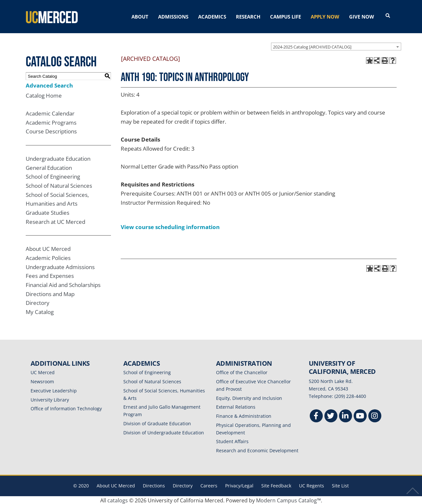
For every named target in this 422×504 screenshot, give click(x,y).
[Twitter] (331, 416)
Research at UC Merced (55, 221)
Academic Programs (51, 122)
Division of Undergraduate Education (164, 432)
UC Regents (312, 485)
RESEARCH (248, 17)
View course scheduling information (170, 226)
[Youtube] (360, 416)
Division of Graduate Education (157, 423)
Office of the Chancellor (242, 372)
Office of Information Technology (66, 408)
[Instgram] (375, 416)
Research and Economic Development (257, 450)
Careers (209, 485)
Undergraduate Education (58, 158)
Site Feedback (276, 485)
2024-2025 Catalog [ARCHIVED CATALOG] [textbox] (312, 46)
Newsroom (42, 381)
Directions (154, 485)
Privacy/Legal (239, 485)
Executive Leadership (54, 390)
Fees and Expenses (50, 275)
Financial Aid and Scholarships (63, 284)
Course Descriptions (51, 131)
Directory (38, 302)
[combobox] (336, 46)
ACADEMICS (212, 17)
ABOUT (140, 17)
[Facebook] (316, 416)
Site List (340, 485)
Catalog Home (44, 95)
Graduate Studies (48, 212)
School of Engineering (53, 176)
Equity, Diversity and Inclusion (249, 397)
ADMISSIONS (173, 17)
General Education (49, 167)
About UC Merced (48, 248)
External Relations (236, 407)
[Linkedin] (346, 416)
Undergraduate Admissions (60, 266)
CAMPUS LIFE (286, 17)
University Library (50, 399)
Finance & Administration (244, 415)
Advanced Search (49, 85)
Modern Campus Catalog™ (288, 500)
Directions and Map (50, 293)
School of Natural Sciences (59, 185)
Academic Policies (48, 257)
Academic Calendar (50, 113)
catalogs (118, 500)
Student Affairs (232, 441)
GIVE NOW (362, 17)
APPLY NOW (325, 17)
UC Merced (43, 372)
